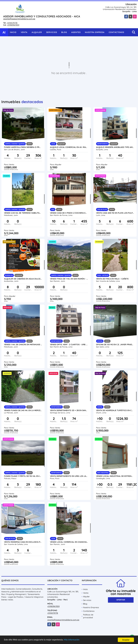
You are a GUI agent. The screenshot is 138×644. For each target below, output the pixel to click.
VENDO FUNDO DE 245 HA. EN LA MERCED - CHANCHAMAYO (23, 410)
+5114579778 (12, 23)
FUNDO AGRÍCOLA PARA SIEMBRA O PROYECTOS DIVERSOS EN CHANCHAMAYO (23, 147)
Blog (64, 32)
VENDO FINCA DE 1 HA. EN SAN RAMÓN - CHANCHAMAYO (69, 279)
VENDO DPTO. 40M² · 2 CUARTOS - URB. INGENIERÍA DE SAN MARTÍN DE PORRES (69, 345)
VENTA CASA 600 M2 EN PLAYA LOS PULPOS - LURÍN (115, 213)
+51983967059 (13, 25)
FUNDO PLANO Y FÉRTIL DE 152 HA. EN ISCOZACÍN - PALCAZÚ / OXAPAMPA (23, 476)
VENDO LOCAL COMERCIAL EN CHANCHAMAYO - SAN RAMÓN (69, 542)
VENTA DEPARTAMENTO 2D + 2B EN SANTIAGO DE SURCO (69, 410)
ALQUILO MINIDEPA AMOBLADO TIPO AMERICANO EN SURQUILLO (115, 147)
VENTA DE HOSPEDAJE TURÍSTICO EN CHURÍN (115, 410)
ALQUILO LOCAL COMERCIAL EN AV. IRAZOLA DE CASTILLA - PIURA (69, 147)
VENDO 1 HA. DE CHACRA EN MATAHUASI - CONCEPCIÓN (23, 345)
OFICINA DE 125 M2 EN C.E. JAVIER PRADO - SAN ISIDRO (115, 345)
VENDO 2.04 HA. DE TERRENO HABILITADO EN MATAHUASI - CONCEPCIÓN (23, 213)
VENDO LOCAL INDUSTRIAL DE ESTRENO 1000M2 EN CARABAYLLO (115, 476)
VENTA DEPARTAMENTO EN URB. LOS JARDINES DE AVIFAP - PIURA (69, 476)
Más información (72, 640)
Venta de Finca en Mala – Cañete (112, 279)
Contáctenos (116, 32)
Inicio (13, 32)
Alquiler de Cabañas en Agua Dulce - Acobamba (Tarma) (23, 279)
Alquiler (37, 32)
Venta (24, 32)
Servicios (52, 32)
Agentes (76, 32)
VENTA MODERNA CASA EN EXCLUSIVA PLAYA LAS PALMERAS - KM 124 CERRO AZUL (23, 542)
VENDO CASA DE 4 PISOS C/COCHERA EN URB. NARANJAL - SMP (69, 213)
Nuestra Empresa (95, 32)
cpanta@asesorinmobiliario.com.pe (19, 19)
